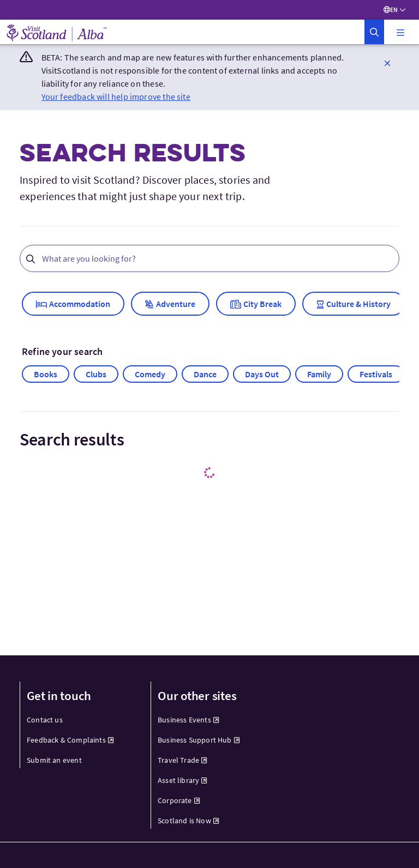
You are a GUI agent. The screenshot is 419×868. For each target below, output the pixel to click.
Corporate (179, 800)
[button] (374, 32)
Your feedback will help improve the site (116, 97)
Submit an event (54, 760)
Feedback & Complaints (70, 740)
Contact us (45, 720)
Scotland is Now (188, 821)
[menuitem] (79, 720)
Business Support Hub (199, 740)
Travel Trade (182, 760)
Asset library (183, 780)
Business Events (188, 720)
